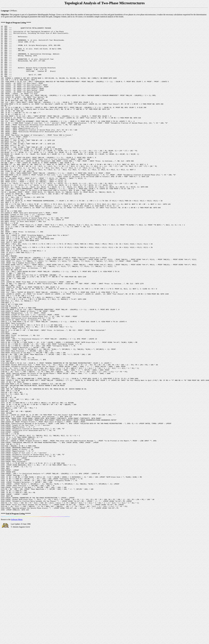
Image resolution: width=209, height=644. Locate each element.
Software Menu (17, 617)
